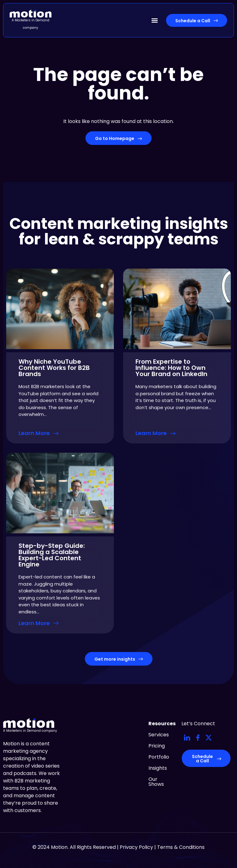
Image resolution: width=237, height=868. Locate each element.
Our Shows (156, 782)
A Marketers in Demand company (30, 731)
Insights (158, 768)
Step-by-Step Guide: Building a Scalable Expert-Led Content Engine (52, 555)
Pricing (157, 746)
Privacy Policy (136, 847)
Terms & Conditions (181, 847)
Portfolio (159, 757)
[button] (154, 20)
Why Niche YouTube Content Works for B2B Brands (54, 368)
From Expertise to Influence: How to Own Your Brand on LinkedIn (171, 368)
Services (159, 735)
